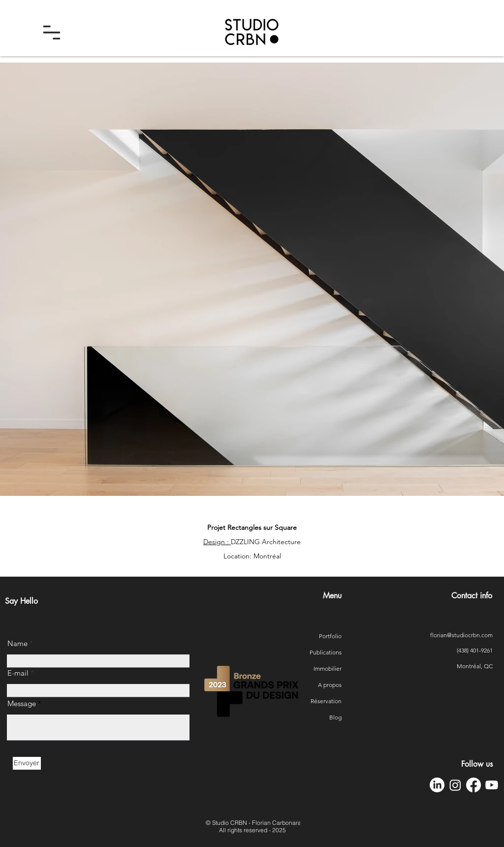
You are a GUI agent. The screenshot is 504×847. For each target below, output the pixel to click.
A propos (330, 685)
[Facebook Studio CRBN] (473, 785)
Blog (335, 717)
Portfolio (330, 636)
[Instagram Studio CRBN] (455, 785)
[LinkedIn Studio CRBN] (437, 785)
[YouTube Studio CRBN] (492, 785)
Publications (329, 652)
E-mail (18, 673)
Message (22, 703)
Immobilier (329, 668)
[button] (52, 33)
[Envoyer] (27, 763)
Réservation (329, 701)
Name (17, 643)
